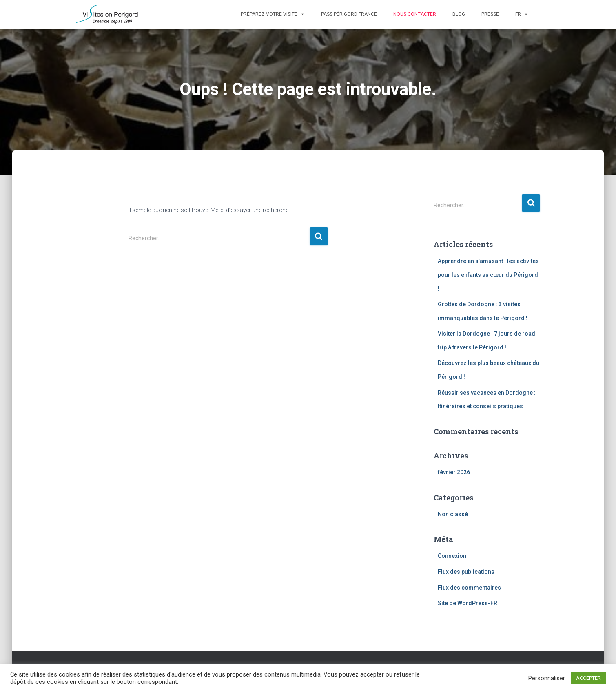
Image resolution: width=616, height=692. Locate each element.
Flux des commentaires (469, 588)
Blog (459, 14)
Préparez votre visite (273, 14)
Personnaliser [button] (547, 678)
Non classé (453, 514)
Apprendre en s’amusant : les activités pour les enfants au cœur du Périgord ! (488, 275)
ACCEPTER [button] (588, 678)
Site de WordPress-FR (468, 603)
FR (522, 14)
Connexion (452, 556)
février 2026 (454, 472)
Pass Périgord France (349, 14)
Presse (490, 14)
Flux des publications (466, 572)
